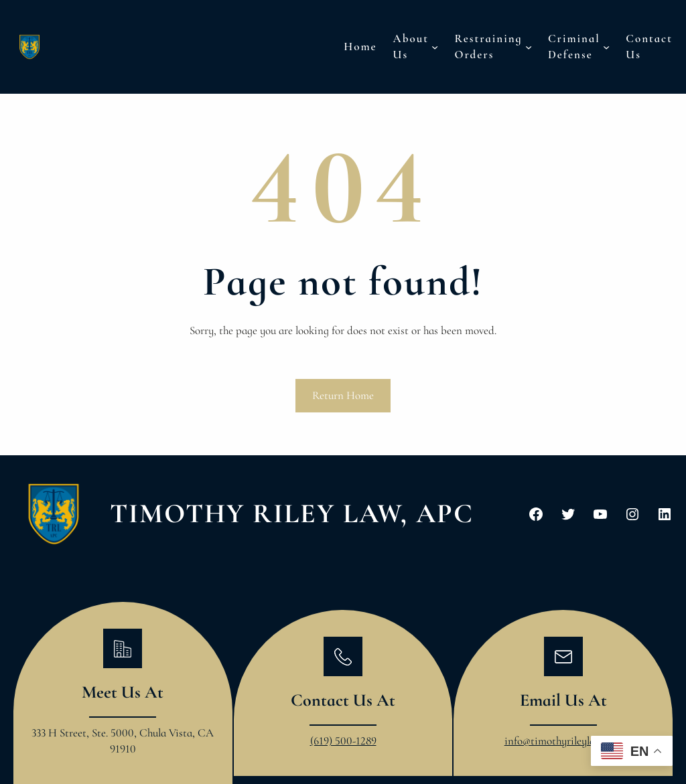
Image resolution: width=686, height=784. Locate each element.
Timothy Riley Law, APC (292, 514)
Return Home (343, 395)
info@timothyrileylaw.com (563, 741)
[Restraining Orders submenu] (529, 47)
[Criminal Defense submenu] (606, 47)
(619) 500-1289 (343, 741)
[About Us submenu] (435, 47)
